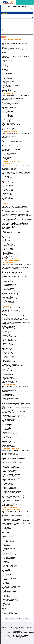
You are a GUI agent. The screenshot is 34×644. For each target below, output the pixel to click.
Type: (2, 28)
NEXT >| (7, 619)
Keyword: (3, 32)
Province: (3, 16)
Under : (3, 20)
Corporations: (4, 24)
